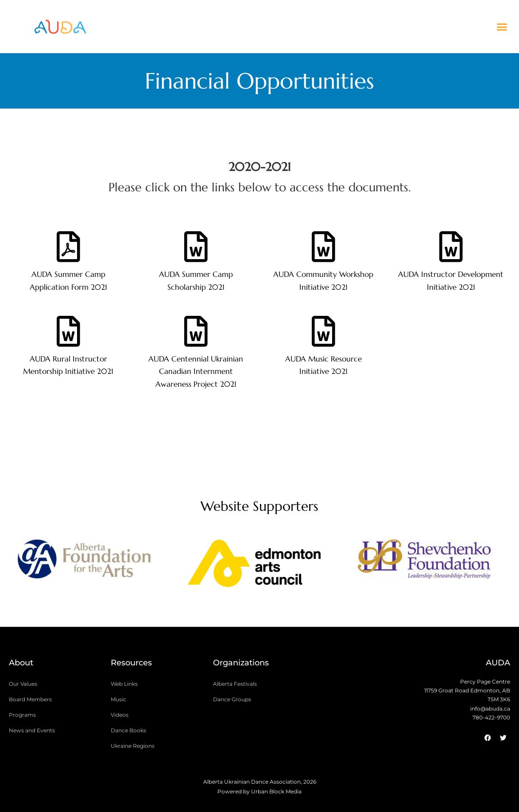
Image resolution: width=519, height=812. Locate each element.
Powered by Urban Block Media (259, 791)
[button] (502, 27)
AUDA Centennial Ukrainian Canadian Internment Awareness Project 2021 (196, 372)
